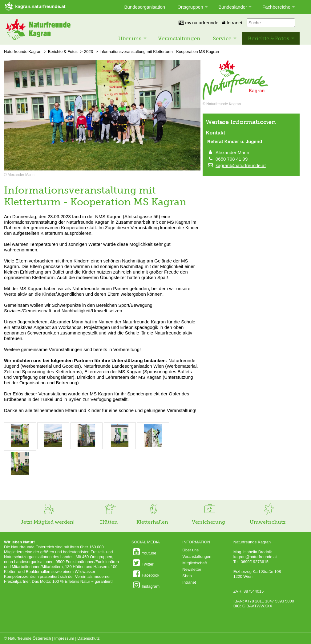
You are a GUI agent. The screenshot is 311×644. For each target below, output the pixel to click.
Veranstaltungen (179, 38)
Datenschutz (88, 638)
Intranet (232, 23)
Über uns (130, 38)
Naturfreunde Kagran (23, 52)
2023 (89, 52)
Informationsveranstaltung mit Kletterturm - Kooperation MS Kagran (159, 52)
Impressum (64, 638)
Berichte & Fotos (269, 38)
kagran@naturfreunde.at (241, 165)
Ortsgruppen (190, 7)
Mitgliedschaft (194, 563)
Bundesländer (233, 7)
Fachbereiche (276, 7)
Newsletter (192, 569)
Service (222, 38)
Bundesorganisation (145, 7)
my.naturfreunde (198, 23)
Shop (187, 576)
